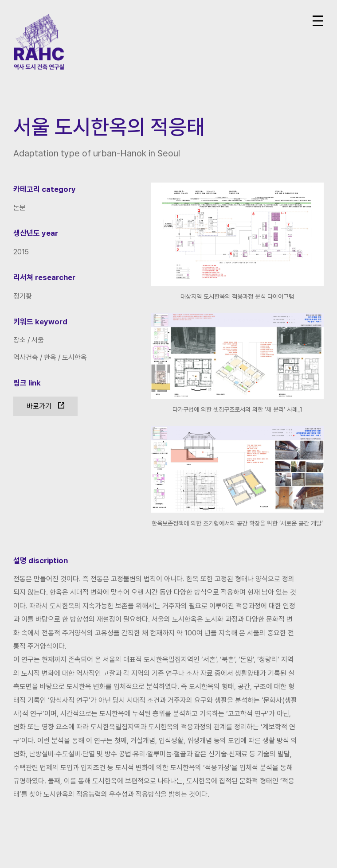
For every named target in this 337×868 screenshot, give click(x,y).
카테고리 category (45, 189)
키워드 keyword (40, 322)
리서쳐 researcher (44, 277)
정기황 (23, 296)
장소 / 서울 (29, 340)
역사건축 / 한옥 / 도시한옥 (50, 357)
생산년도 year (36, 233)
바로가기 (39, 406)
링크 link (27, 383)
